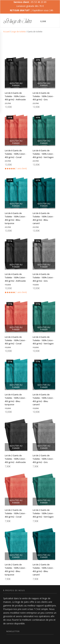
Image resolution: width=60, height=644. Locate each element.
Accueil (6, 32)
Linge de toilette (18, 32)
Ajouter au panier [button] (16, 84)
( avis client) (21, 168)
